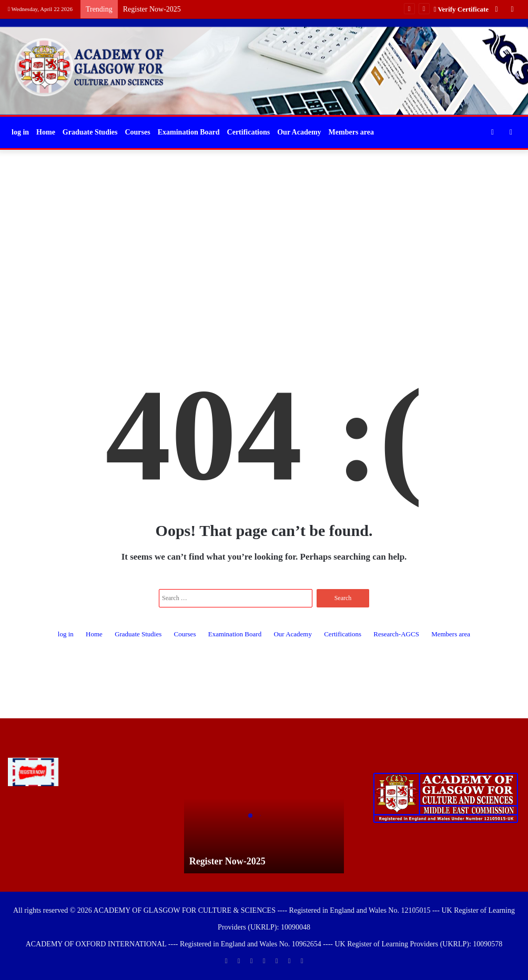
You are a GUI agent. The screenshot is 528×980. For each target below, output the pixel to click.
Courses (137, 132)
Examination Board (189, 132)
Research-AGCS (396, 634)
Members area (351, 132)
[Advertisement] (264, 234)
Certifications (249, 132)
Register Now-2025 (152, 9)
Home (46, 132)
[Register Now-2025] (33, 772)
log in (20, 132)
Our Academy (299, 132)
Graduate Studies (90, 132)
